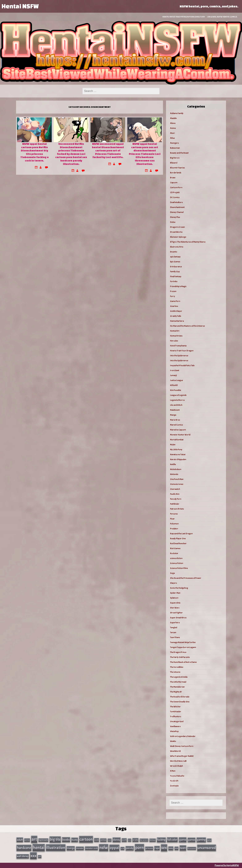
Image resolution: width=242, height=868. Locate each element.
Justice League (176, 380)
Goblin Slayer (176, 311)
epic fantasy (175, 257)
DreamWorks (176, 232)
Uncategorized (177, 721)
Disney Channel (177, 212)
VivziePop (174, 731)
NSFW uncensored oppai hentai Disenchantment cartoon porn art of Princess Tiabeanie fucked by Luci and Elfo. (108, 150)
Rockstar (174, 553)
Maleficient (175, 410)
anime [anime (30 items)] (27, 840)
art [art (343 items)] (34, 839)
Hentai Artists (176, 336)
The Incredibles (177, 667)
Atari (172, 133)
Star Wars (175, 608)
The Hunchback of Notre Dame (183, 662)
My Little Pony (176, 450)
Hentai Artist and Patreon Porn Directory (184, 17)
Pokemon (174, 524)
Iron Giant (175, 370)
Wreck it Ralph (176, 766)
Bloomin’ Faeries (177, 168)
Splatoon (174, 598)
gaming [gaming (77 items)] (201, 840)
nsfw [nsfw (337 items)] (104, 848)
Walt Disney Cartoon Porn (182, 746)
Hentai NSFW (20, 6)
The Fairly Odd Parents (180, 657)
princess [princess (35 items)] (149, 848)
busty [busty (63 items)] (75, 840)
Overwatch (175, 489)
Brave (173, 178)
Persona (174, 514)
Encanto (174, 252)
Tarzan (173, 632)
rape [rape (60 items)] (157, 848)
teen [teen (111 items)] (183, 848)
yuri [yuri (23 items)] (40, 856)
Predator (174, 529)
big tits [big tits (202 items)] (55, 839)
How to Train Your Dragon (182, 351)
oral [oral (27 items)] (122, 848)
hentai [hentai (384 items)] (39, 848)
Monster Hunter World (180, 435)
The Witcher (175, 707)
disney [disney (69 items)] (117, 840)
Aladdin (173, 118)
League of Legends (178, 395)
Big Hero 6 (175, 158)
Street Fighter (176, 613)
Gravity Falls (176, 316)
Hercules (174, 341)
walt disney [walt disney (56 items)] (23, 856)
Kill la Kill (174, 385)
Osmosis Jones (177, 484)
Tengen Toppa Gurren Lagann (183, 647)
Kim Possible (176, 390)
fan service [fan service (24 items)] (144, 840)
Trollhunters (176, 717)
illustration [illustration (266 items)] (56, 848)
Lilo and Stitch (176, 405)
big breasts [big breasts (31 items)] (43, 840)
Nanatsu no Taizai (178, 454)
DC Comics (175, 197)
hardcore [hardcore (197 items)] (24, 848)
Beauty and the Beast (179, 153)
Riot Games (175, 548)
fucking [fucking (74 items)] (161, 840)
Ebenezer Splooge (178, 237)
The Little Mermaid (178, 682)
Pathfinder (175, 504)
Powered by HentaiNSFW (227, 865)
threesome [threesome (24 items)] (192, 848)
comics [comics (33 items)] (103, 840)
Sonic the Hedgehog (179, 588)
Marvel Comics (176, 425)
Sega (172, 573)
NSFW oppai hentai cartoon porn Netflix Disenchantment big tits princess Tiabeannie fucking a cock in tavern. (34, 152)
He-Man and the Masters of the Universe (187, 326)
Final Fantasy (176, 276)
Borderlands (176, 173)
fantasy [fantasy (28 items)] (153, 840)
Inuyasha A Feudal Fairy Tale (182, 365)
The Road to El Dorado (180, 697)
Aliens (173, 123)
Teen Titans (175, 637)
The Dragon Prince (178, 652)
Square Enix (175, 603)
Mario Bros (175, 420)
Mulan (173, 445)
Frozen (173, 291)
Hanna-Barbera (177, 321)
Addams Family (177, 113)
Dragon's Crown (177, 227)
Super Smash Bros (178, 618)
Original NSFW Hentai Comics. (222, 17)
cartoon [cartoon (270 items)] (86, 839)
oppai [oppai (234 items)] (114, 848)
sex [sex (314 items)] (164, 848)
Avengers (174, 143)
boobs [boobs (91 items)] (66, 840)
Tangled (174, 628)
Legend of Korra (177, 400)
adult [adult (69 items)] (20, 840)
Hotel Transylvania (178, 346)
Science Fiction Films (179, 568)
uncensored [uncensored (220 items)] (207, 848)
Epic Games (175, 262)
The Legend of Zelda (179, 677)
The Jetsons (175, 672)
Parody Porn (176, 499)
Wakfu (173, 741)
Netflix (173, 464)
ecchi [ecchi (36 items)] (124, 840)
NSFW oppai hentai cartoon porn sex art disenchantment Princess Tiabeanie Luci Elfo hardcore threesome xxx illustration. (145, 154)
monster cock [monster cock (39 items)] (91, 848)
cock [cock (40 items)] (97, 840)
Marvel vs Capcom (178, 430)
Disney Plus (175, 217)
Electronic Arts (177, 247)
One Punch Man (177, 479)
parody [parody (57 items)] (130, 848)
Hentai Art (175, 331)
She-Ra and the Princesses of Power (186, 578)
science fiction (176, 558)
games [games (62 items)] (192, 840)
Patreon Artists (177, 509)
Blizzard (174, 163)
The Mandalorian (177, 687)
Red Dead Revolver (178, 543)
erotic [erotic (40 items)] (135, 840)
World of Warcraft (178, 761)
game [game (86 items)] (183, 840)
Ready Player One (178, 539)
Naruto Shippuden (178, 459)
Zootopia (174, 786)
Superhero (175, 623)
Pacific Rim (175, 494)
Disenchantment (177, 207)
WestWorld (175, 751)
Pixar (172, 519)
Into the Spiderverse (179, 356)
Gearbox (174, 306)
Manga (173, 415)
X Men (173, 771)
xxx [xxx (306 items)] (33, 856)
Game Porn (175, 301)
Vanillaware (175, 726)
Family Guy (175, 272)
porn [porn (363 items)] (139, 848)
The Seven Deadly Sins (180, 702)
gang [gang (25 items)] (209, 840)
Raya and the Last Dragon (181, 534)
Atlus (172, 138)
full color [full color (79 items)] (172, 840)
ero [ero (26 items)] (130, 840)
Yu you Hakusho (177, 776)
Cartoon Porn (176, 187)
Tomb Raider (176, 712)
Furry (173, 296)
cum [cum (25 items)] (110, 840)
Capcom (174, 183)
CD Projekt (175, 192)
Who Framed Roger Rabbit (182, 756)
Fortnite (174, 281)
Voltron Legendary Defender (183, 736)
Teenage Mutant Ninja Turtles (183, 642)
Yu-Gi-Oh (174, 781)
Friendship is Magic (178, 286)
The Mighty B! (176, 692)
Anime (173, 128)
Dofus (173, 222)
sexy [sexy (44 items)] (171, 848)
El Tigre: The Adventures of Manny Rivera (188, 242)
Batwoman (175, 148)
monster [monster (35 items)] (80, 848)
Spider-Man (175, 593)
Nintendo (174, 474)
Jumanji (173, 375)
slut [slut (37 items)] (176, 848)
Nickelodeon (176, 469)
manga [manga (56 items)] (71, 848)
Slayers (173, 583)
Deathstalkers (176, 202)
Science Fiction (177, 563)
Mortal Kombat (177, 440)
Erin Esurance (176, 267)
